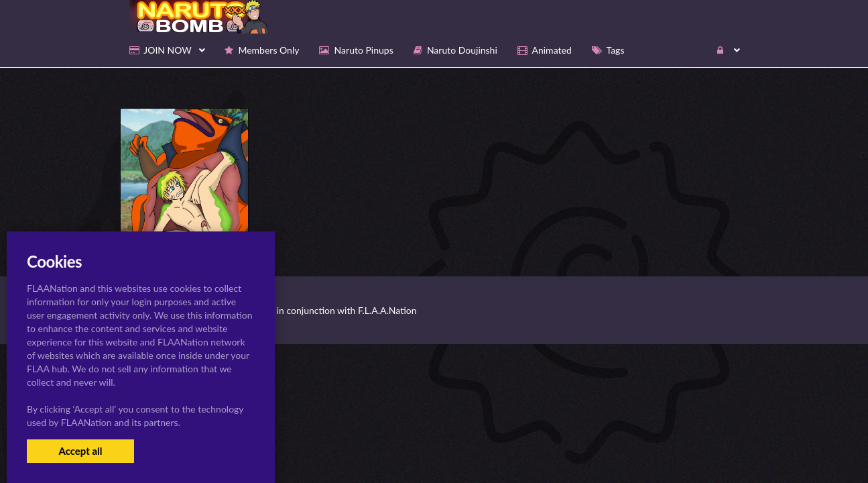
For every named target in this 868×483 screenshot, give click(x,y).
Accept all (80, 451)
